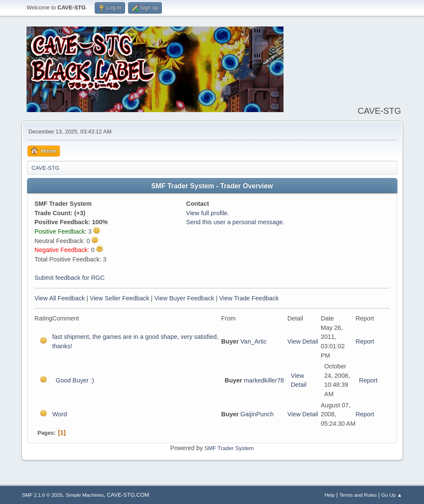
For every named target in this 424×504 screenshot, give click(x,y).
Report (365, 341)
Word (60, 414)
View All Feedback (60, 298)
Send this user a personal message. (236, 222)
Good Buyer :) (75, 380)
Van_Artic (253, 341)
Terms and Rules (358, 495)
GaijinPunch (257, 414)
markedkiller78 (264, 380)
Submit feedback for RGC (70, 278)
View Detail (303, 341)
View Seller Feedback (120, 298)
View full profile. (208, 213)
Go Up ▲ (391, 495)
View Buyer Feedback (184, 298)
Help (330, 495)
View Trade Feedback (249, 298)
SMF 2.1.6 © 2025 (42, 495)
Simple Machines (85, 495)
